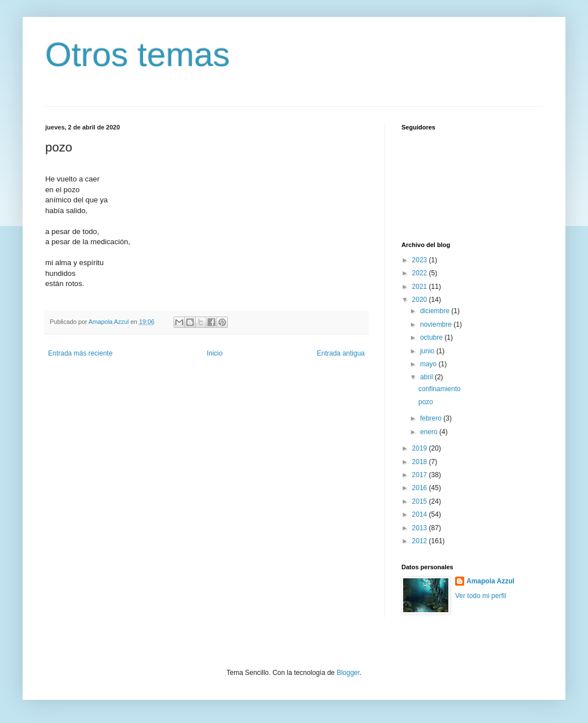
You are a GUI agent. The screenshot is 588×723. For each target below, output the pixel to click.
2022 (421, 273)
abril (427, 377)
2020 (421, 300)
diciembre (436, 311)
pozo (426, 402)
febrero (432, 418)
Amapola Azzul (490, 581)
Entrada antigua (341, 353)
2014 (421, 514)
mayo (429, 364)
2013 (421, 528)
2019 (421, 448)
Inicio (215, 353)
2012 (421, 541)
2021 (421, 287)
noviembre (437, 324)
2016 (421, 488)
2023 (421, 260)
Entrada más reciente (80, 353)
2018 (421, 462)
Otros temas (138, 55)
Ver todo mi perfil (481, 596)
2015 (421, 501)
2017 (421, 475)
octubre (432, 337)
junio (428, 351)
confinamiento (440, 389)
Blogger (348, 673)
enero (430, 432)
